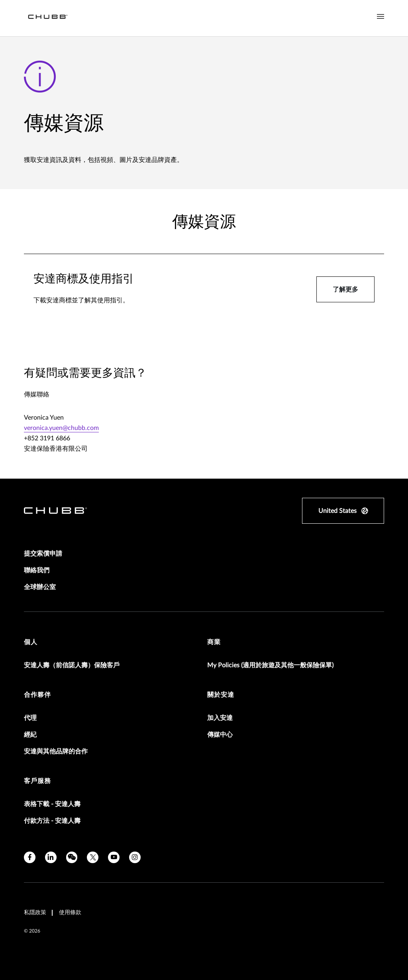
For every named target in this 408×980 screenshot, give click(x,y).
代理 (30, 718)
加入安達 (220, 718)
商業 (214, 642)
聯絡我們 (37, 570)
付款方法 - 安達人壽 (52, 821)
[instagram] (135, 857)
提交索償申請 (43, 554)
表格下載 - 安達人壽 (52, 804)
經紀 (30, 735)
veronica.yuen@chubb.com (61, 428)
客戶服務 (37, 781)
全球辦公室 (40, 587)
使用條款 (70, 913)
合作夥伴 (37, 695)
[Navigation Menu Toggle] (381, 17)
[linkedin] (51, 857)
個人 (31, 642)
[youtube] (114, 857)
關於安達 (221, 695)
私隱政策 (35, 913)
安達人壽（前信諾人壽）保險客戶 (72, 665)
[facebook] (30, 857)
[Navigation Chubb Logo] (48, 18)
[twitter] (93, 857)
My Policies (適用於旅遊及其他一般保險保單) (270, 665)
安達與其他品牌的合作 (56, 751)
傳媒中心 (220, 735)
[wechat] (72, 857)
